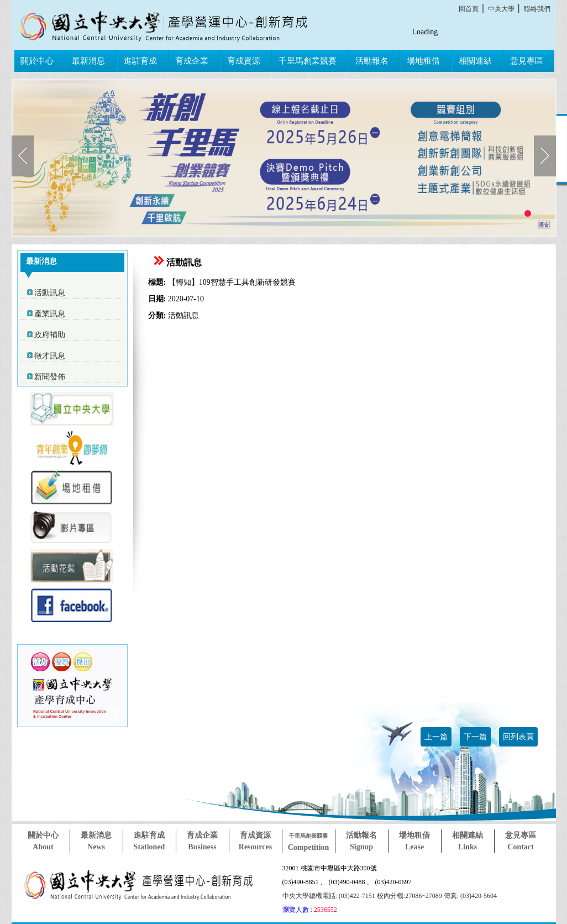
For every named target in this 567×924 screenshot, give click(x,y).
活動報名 (372, 61)
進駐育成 (140, 61)
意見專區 (527, 61)
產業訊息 (50, 314)
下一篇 (475, 737)
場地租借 (423, 61)
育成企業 (192, 61)
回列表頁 (518, 737)
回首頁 (469, 9)
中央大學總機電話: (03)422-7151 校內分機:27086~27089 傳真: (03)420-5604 (390, 896)
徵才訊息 (50, 356)
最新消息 (88, 61)
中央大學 (501, 9)
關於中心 (37, 61)
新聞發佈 (50, 377)
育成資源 (244, 61)
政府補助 (50, 335)
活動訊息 (50, 293)
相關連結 (475, 61)
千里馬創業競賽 (308, 61)
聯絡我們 (537, 9)
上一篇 (436, 737)
